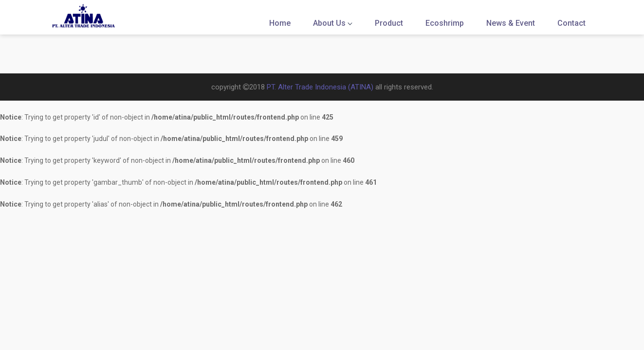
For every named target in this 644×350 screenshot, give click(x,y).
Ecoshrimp (445, 23)
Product (389, 23)
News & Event (511, 23)
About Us (333, 23)
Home (280, 23)
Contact (571, 23)
